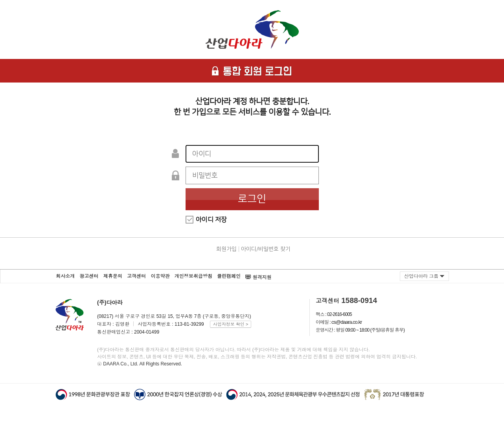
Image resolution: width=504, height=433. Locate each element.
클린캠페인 (229, 276)
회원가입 (226, 249)
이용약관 (160, 276)
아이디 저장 (211, 220)
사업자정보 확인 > (231, 324)
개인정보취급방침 (193, 276)
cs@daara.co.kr (347, 322)
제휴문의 (113, 276)
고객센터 (136, 276)
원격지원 (258, 275)
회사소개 (65, 276)
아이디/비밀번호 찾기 (266, 249)
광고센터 (89, 276)
